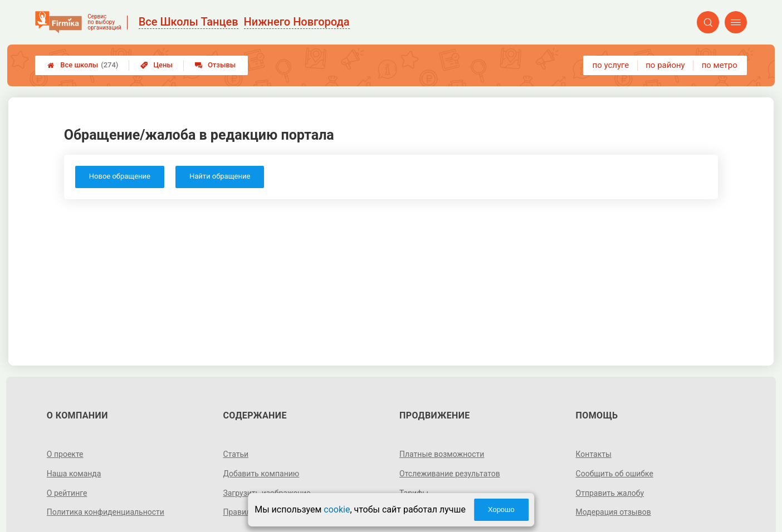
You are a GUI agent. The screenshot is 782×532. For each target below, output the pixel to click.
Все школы (83, 65)
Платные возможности (442, 454)
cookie (337, 509)
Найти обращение (220, 176)
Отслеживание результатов (450, 474)
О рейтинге (67, 493)
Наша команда (74, 474)
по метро (720, 65)
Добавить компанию (261, 474)
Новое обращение (120, 176)
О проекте (65, 454)
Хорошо (501, 509)
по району (665, 65)
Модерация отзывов (614, 512)
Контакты (594, 454)
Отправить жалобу (610, 493)
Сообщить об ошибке (615, 474)
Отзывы (215, 65)
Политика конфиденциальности (106, 512)
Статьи (236, 454)
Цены (157, 65)
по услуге (611, 65)
